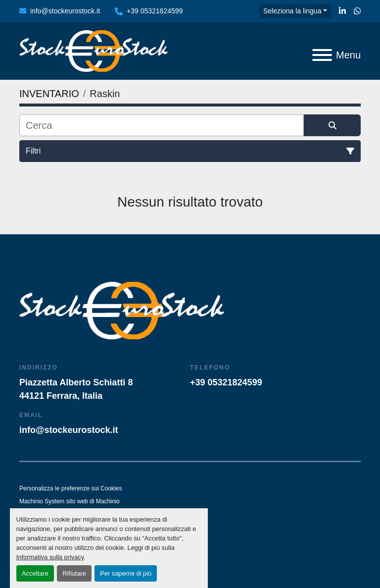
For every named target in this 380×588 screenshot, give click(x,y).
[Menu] (322, 55)
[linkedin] (342, 11)
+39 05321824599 (155, 11)
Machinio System (42, 501)
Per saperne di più (126, 573)
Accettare (35, 573)
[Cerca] (162, 125)
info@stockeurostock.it (65, 11)
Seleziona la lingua (292, 11)
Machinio (108, 501)
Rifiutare (74, 573)
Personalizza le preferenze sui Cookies (71, 488)
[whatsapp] (357, 11)
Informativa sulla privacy (50, 557)
